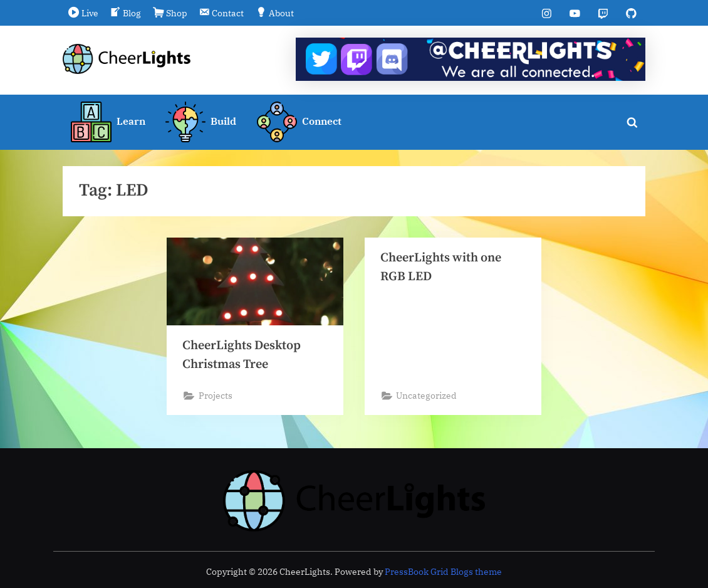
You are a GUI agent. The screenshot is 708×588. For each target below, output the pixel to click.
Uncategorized (428, 397)
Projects (216, 397)
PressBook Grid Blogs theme (443, 572)
